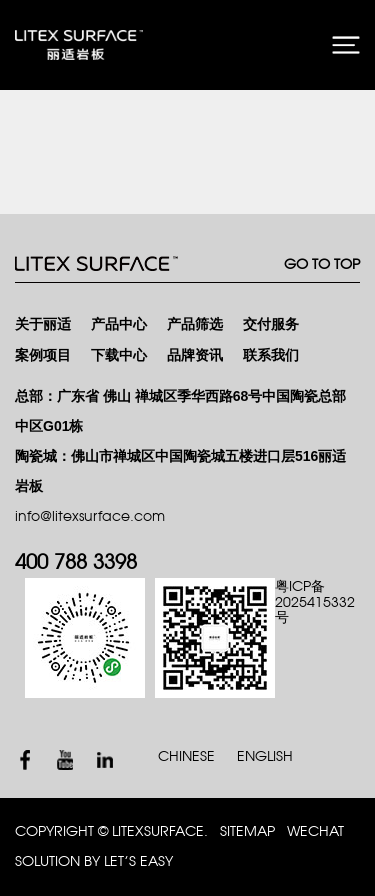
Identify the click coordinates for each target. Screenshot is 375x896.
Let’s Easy (138, 861)
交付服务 (271, 324)
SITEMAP (247, 831)
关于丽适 (43, 324)
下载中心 (119, 355)
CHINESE (186, 756)
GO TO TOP (322, 264)
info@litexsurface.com (90, 516)
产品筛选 (195, 324)
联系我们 (271, 355)
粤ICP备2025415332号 (315, 602)
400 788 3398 (76, 563)
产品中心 (119, 324)
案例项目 (43, 355)
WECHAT (315, 831)
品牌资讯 (195, 355)
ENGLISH (265, 756)
